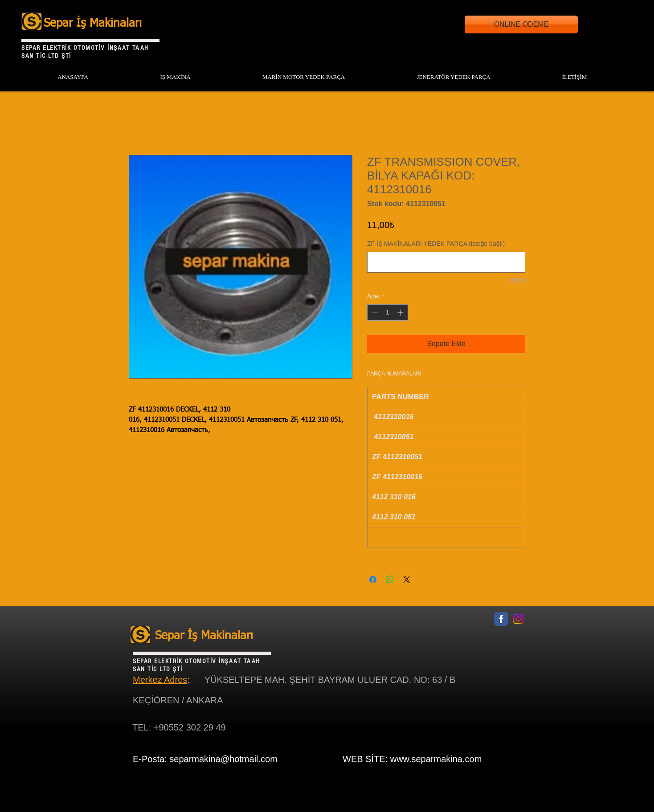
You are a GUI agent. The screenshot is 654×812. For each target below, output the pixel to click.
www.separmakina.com (436, 759)
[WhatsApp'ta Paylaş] (390, 579)
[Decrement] (374, 312)
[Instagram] (518, 619)
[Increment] (401, 312)
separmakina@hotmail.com (223, 759)
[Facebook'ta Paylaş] (373, 579)
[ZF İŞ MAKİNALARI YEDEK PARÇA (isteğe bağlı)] (446, 262)
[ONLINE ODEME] (521, 24)
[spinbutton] (388, 312)
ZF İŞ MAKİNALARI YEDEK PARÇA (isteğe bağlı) (436, 244)
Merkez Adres (160, 680)
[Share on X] (407, 579)
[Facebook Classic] (501, 619)
